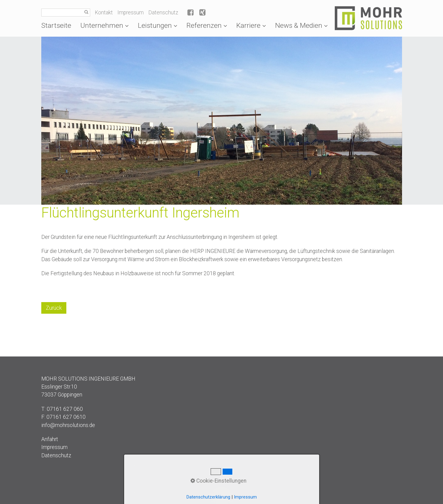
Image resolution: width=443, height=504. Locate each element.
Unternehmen (105, 26)
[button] (54, 308)
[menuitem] (59, 26)
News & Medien (301, 26)
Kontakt (104, 13)
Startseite (56, 26)
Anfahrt (50, 439)
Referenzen (207, 26)
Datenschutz (163, 13)
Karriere (251, 26)
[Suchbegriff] (66, 13)
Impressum (131, 13)
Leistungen (158, 26)
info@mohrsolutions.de (68, 425)
